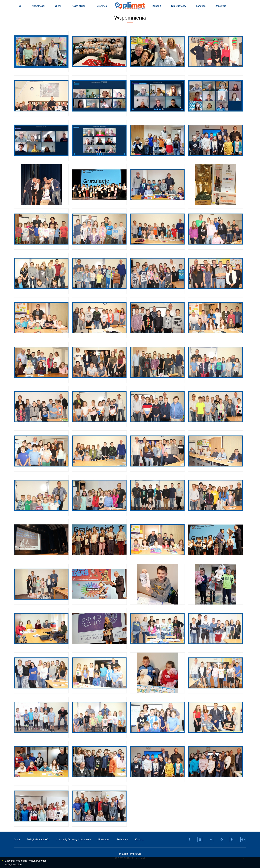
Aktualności (38, 6)
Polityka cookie (13, 864)
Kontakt (157, 6)
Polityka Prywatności (38, 839)
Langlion (201, 6)
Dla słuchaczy (179, 6)
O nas (58, 6)
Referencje (102, 6)
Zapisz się (221, 6)
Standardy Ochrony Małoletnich (74, 839)
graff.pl (137, 854)
